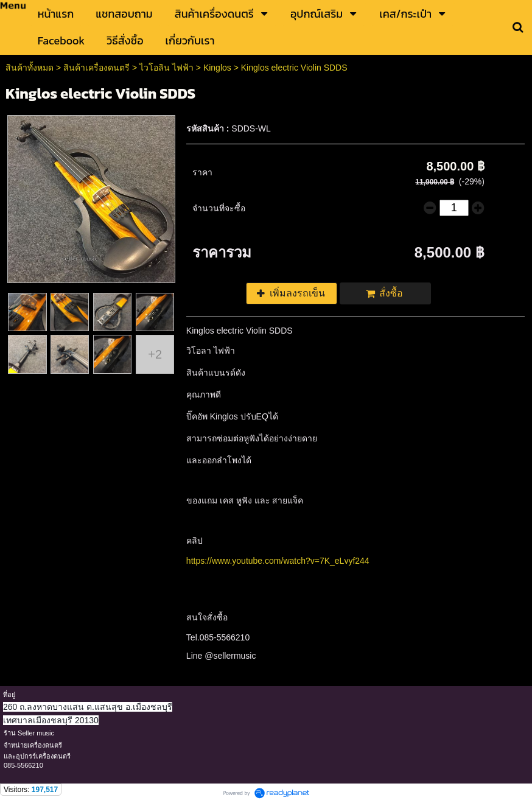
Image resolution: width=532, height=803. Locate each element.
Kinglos (217, 68)
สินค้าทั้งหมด (30, 68)
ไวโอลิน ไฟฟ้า (168, 68)
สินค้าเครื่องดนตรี (96, 68)
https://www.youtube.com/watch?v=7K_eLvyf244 (278, 561)
